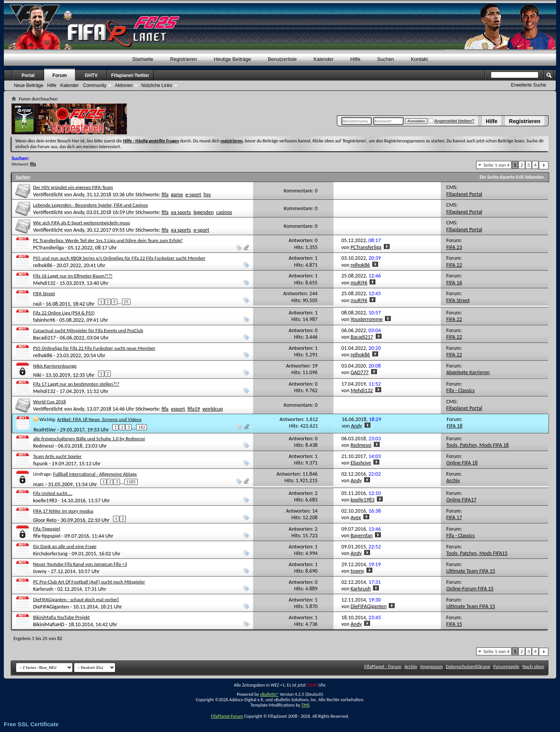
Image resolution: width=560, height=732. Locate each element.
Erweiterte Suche (529, 85)
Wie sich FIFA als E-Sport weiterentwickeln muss (82, 223)
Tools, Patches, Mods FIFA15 (477, 553)
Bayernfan (362, 536)
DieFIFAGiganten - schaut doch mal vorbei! (76, 599)
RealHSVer (45, 429)
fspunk (40, 464)
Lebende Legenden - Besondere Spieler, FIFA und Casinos (91, 205)
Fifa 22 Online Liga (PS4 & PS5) (64, 313)
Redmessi (43, 446)
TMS (305, 705)
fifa (165, 195)
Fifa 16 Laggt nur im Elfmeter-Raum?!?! (73, 276)
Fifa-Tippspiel (47, 529)
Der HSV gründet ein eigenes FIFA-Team (73, 187)
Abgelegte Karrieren (468, 372)
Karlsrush (43, 589)
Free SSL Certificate (31, 724)
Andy (78, 195)
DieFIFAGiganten (51, 607)
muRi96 (359, 283)
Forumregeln (507, 666)
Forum (59, 75)
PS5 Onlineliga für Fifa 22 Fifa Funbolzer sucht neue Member (94, 348)
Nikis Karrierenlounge (55, 366)
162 (142, 427)
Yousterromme (367, 319)
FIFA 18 (454, 426)
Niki (37, 375)
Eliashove (361, 463)
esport (178, 409)
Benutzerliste (282, 59)
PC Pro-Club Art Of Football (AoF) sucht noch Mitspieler (89, 582)
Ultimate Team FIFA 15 (471, 571)
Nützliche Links (157, 85)
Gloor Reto (45, 520)
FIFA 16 (454, 283)
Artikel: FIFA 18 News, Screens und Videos (100, 419)
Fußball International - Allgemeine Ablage (95, 474)
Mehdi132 (44, 283)
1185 (131, 482)
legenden (204, 212)
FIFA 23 (454, 247)
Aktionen (124, 85)
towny (40, 571)
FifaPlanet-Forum (227, 716)
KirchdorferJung (50, 554)
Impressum (432, 666)
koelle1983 (45, 501)
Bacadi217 (44, 338)
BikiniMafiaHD (49, 624)
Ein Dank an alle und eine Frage (65, 546)
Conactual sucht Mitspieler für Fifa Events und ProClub (88, 330)
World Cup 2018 (49, 402)
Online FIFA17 (461, 500)
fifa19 (194, 409)
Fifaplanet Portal (464, 194)
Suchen (386, 59)
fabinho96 (44, 320)
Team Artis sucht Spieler (57, 456)
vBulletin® (269, 694)
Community (95, 85)
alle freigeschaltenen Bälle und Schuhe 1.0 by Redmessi (89, 439)
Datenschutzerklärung (468, 666)
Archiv (453, 480)
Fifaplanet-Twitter (130, 75)
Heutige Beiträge (232, 59)
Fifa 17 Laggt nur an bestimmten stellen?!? (76, 384)
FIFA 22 (454, 265)
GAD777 (360, 372)
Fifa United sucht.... (53, 493)
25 (126, 302)
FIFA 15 (454, 624)
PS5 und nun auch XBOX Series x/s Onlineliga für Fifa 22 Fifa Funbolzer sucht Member (119, 258)
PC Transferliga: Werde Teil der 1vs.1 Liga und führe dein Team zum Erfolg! (108, 240)
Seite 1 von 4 (497, 165)
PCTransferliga (48, 248)
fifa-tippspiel (47, 536)
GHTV (91, 75)
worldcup (212, 409)
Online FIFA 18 (462, 463)
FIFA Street (44, 293)
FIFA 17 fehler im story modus (63, 511)
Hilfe (492, 121)
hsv (207, 195)
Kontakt (419, 59)
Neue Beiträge (29, 85)
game (177, 195)
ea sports (181, 212)
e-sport (193, 195)
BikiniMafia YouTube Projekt (61, 617)
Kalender (323, 59)
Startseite (143, 59)
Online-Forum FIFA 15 (470, 589)
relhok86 (43, 265)
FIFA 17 (454, 517)
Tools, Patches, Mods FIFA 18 (477, 445)
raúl (37, 304)
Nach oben (533, 666)
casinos (224, 212)
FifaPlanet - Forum (383, 666)
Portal (28, 75)
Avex (356, 517)
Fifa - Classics (460, 390)
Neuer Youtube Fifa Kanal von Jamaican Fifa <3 (80, 564)
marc (39, 484)
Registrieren (525, 121)
